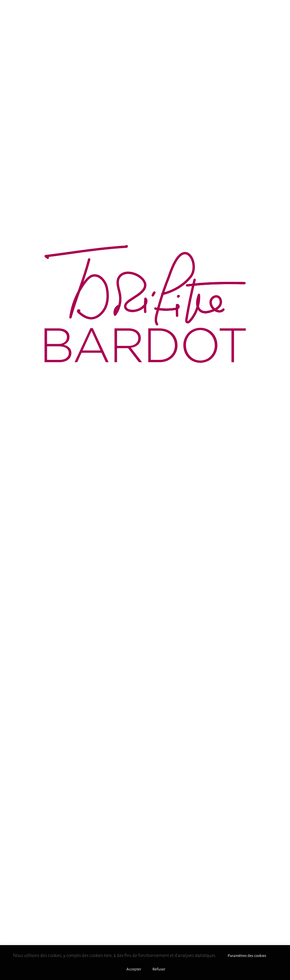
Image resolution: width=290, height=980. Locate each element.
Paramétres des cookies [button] (247, 956)
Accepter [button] (134, 969)
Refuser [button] (159, 969)
